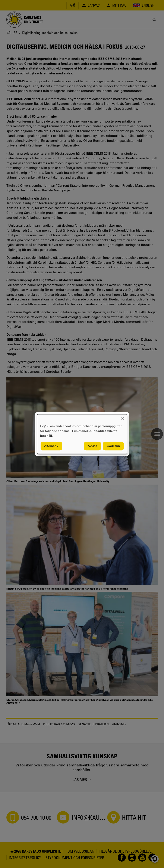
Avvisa (92, 446)
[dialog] (82, 434)
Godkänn (113, 446)
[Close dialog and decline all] (123, 417)
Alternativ (51, 446)
